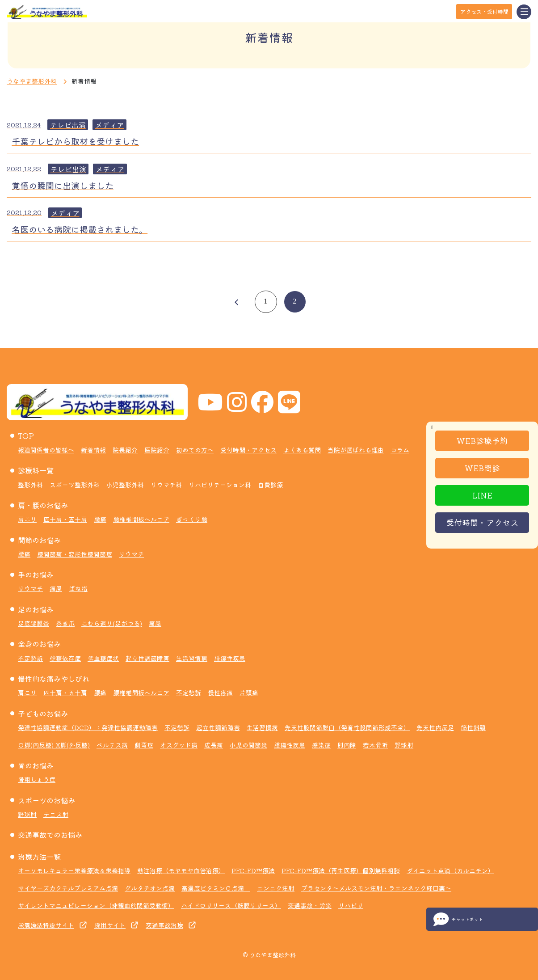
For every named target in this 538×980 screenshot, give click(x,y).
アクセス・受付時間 (484, 11)
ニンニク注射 (276, 888)
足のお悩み (36, 609)
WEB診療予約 (482, 440)
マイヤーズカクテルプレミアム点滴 (68, 888)
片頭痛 (249, 693)
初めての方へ (195, 450)
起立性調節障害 (147, 658)
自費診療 (270, 485)
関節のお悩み (39, 540)
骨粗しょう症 (37, 779)
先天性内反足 (435, 727)
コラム (400, 450)
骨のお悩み (36, 765)
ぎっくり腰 (192, 519)
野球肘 (404, 745)
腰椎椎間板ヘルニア (141, 519)
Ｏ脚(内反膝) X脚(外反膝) (54, 745)
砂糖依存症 (65, 658)
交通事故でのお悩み (50, 835)
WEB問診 (482, 468)
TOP (26, 436)
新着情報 (93, 450)
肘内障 (347, 745)
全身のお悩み (39, 644)
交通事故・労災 (310, 905)
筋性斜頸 (473, 727)
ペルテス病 (112, 745)
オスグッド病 (179, 745)
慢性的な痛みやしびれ (54, 679)
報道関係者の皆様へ (46, 450)
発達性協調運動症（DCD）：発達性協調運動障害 (88, 727)
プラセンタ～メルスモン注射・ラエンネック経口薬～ (376, 888)
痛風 (56, 588)
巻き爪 (65, 623)
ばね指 (78, 588)
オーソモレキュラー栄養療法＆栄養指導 (74, 870)
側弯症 (144, 745)
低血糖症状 (103, 658)
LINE (482, 495)
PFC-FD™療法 (253, 870)
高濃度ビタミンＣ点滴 (216, 888)
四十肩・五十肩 (65, 519)
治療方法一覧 (39, 857)
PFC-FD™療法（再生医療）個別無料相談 (341, 870)
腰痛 (100, 519)
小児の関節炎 (248, 745)
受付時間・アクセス (482, 522)
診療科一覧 (36, 470)
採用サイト (110, 925)
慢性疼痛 (220, 693)
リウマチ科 (166, 485)
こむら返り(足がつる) (112, 623)
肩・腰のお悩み (43, 505)
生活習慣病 (192, 658)
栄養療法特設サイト (46, 925)
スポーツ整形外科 (75, 485)
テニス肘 (56, 814)
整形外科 (30, 485)
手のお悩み (36, 574)
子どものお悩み (43, 714)
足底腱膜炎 (34, 623)
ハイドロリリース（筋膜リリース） (231, 905)
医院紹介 (157, 450)
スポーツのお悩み (46, 800)
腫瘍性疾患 (230, 658)
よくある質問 (302, 450)
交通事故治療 (164, 925)
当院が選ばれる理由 (356, 450)
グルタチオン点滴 (150, 888)
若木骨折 (375, 745)
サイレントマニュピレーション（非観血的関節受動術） (96, 905)
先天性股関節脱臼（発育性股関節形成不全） (347, 727)
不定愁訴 (30, 658)
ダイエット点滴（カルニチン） (450, 870)
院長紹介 (125, 450)
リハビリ (351, 905)
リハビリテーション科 (220, 485)
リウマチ (131, 554)
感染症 (321, 745)
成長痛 (214, 745)
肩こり (27, 519)
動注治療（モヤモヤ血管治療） (181, 870)
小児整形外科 (125, 485)
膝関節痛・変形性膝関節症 (75, 554)
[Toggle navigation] (524, 12)
